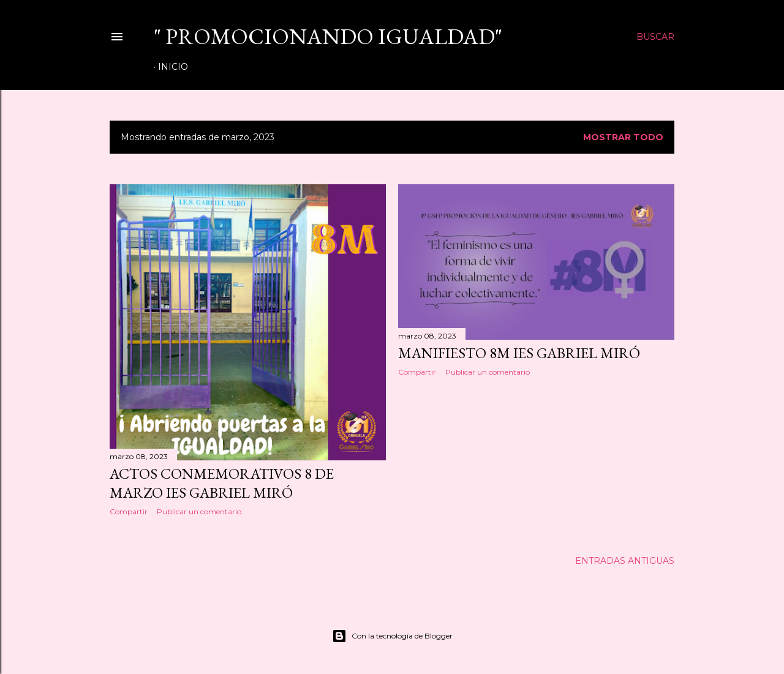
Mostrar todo (623, 137)
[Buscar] (655, 37)
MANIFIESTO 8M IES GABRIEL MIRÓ (519, 353)
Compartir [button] (129, 511)
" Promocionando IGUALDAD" (328, 36)
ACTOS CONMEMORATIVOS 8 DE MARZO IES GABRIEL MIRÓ (222, 483)
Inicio (173, 67)
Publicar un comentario (199, 511)
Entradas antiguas (625, 561)
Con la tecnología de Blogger (392, 636)
